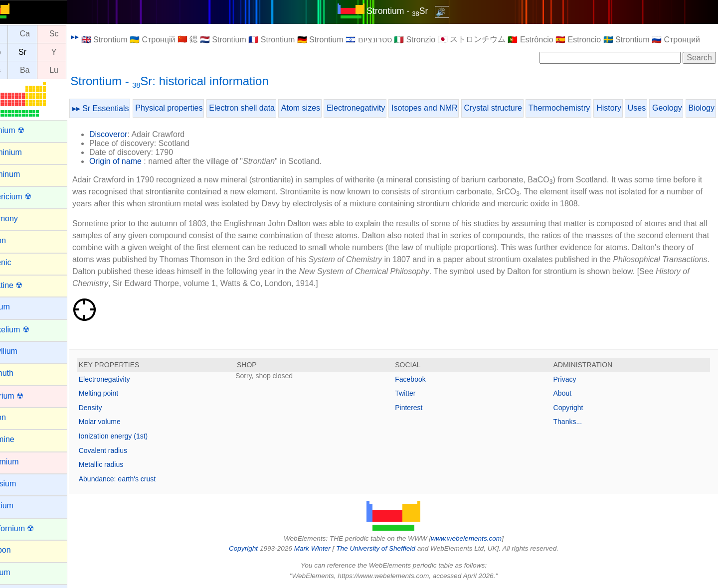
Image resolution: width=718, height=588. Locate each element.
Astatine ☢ (26, 285)
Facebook (422, 379)
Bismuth (21, 373)
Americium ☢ (30, 197)
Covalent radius (125, 450)
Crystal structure (516, 108)
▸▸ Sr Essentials (123, 108)
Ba (47, 70)
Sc (77, 34)
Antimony (24, 219)
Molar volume (122, 422)
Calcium (21, 506)
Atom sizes (323, 108)
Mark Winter (323, 548)
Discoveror (131, 134)
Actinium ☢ (27, 130)
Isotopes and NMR (447, 108)
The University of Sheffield (388, 548)
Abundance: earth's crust (140, 479)
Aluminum (25, 174)
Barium (20, 307)
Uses (659, 108)
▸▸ (97, 37)
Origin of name (138, 161)
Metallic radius (123, 464)
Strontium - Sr (409, 11)
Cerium (20, 572)
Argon (18, 240)
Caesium (23, 484)
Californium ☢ (32, 528)
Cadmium (24, 462)
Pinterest (420, 408)
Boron (18, 417)
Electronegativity (378, 108)
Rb (18, 52)
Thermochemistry (582, 108)
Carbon (20, 550)
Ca (47, 34)
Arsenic (20, 262)
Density (113, 408)
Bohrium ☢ (26, 396)
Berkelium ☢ (29, 330)
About (568, 393)
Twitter (417, 393)
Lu (76, 70)
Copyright (574, 408)
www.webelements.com (478, 538)
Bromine (22, 439)
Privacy (570, 379)
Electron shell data (264, 108)
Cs (18, 70)
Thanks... (573, 422)
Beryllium (23, 351)
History (631, 108)
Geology (690, 108)
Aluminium (26, 152)
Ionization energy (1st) (136, 436)
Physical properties (191, 108)
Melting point (121, 393)
